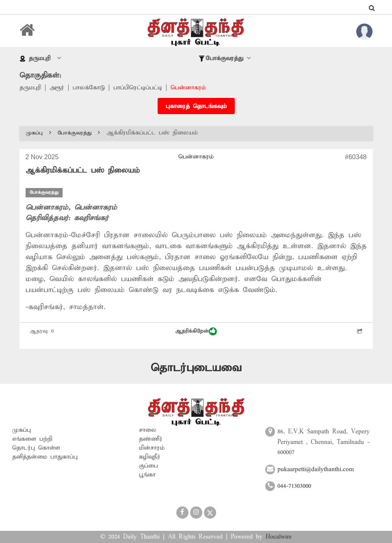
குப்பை (148, 466)
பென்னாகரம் (188, 88)
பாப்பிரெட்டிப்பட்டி (138, 88)
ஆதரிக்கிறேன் (196, 331)
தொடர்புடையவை (196, 368)
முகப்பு (39, 133)
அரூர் (57, 88)
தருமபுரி (30, 88)
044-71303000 (294, 486)
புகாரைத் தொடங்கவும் (196, 106)
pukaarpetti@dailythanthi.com (316, 469)
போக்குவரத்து (79, 133)
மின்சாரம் (152, 448)
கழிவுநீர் (150, 457)
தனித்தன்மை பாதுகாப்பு (45, 457)
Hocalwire (279, 537)
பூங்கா (147, 475)
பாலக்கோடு (89, 88)
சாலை (148, 430)
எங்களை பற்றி (32, 439)
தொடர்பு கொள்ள (36, 448)
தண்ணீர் (151, 439)
